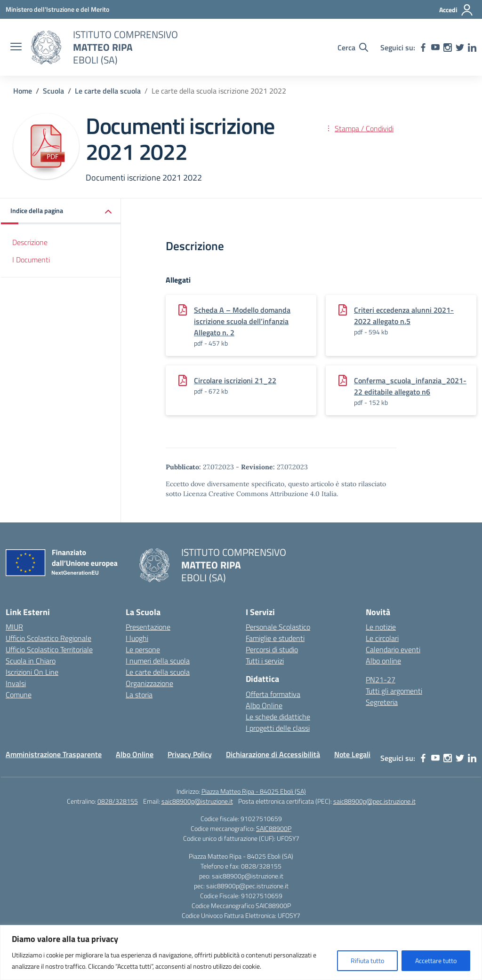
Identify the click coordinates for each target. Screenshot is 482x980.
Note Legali (352, 754)
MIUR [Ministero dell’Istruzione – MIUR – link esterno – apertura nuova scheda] (14, 627)
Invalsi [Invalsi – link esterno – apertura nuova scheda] (16, 683)
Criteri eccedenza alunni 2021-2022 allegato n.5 (404, 316)
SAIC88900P (274, 828)
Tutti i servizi (265, 661)
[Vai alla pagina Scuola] (53, 91)
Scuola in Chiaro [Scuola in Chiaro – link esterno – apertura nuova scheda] (31, 661)
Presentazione (148, 627)
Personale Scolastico (278, 627)
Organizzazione (149, 683)
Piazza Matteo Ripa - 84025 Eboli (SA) (254, 791)
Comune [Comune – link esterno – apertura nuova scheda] (19, 695)
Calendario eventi (393, 649)
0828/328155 (118, 801)
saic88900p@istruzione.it (197, 801)
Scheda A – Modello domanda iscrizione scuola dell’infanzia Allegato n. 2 (242, 321)
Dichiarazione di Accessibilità (273, 754)
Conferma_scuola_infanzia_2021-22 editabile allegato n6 (410, 386)
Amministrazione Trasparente (54, 754)
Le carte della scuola (158, 672)
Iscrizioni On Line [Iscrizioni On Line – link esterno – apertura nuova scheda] (32, 672)
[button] (61, 211)
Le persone (143, 649)
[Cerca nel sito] (353, 47)
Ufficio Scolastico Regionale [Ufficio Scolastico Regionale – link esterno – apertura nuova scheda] (48, 638)
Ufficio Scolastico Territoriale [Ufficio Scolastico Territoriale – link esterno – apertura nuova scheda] (49, 649)
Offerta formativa (273, 694)
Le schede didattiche (278, 717)
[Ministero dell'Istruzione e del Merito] (57, 9)
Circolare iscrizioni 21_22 (235, 380)
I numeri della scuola (158, 661)
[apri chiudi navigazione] (16, 47)
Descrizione (30, 242)
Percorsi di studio (272, 649)
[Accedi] (456, 10)
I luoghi (137, 638)
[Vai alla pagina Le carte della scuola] (108, 91)
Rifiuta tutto (367, 960)
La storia (139, 695)
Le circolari (382, 638)
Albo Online (264, 705)
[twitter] (460, 47)
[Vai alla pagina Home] (23, 91)
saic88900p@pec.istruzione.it (374, 801)
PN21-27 (381, 680)
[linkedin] (472, 47)
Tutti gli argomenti (394, 691)
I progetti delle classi (278, 728)
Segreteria (382, 702)
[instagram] (448, 47)
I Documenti (31, 260)
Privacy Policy (190, 754)
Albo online (383, 661)
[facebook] (423, 47)
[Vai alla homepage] (46, 47)
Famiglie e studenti (275, 638)
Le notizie (381, 627)
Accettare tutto (436, 960)
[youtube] (435, 47)
